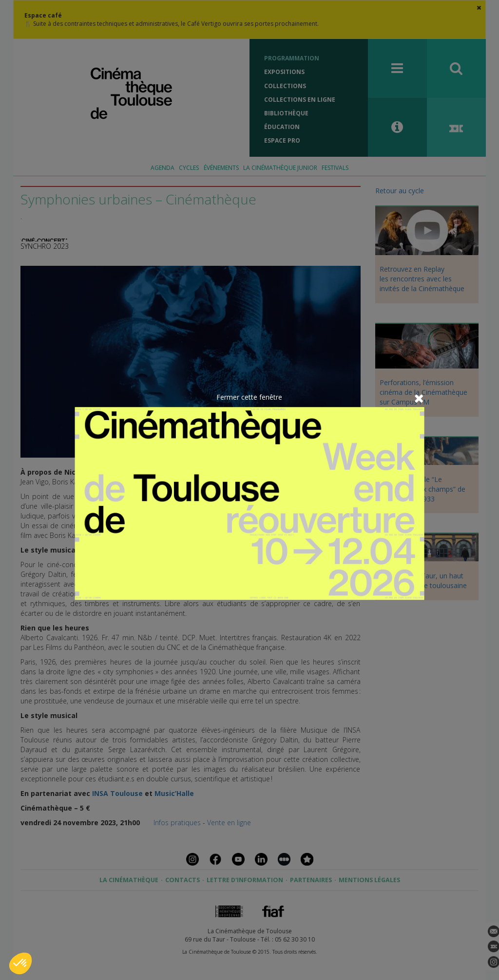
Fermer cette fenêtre (249, 397)
